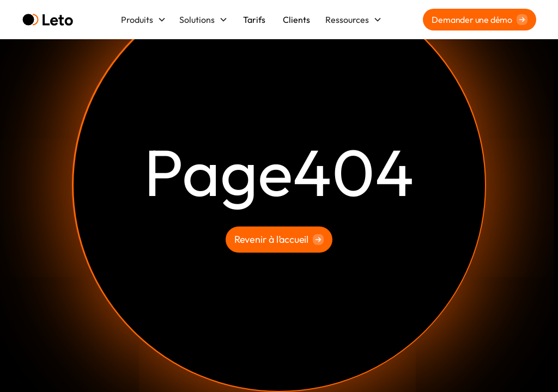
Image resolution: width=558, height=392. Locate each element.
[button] (144, 20)
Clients (296, 20)
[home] (48, 20)
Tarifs (254, 20)
